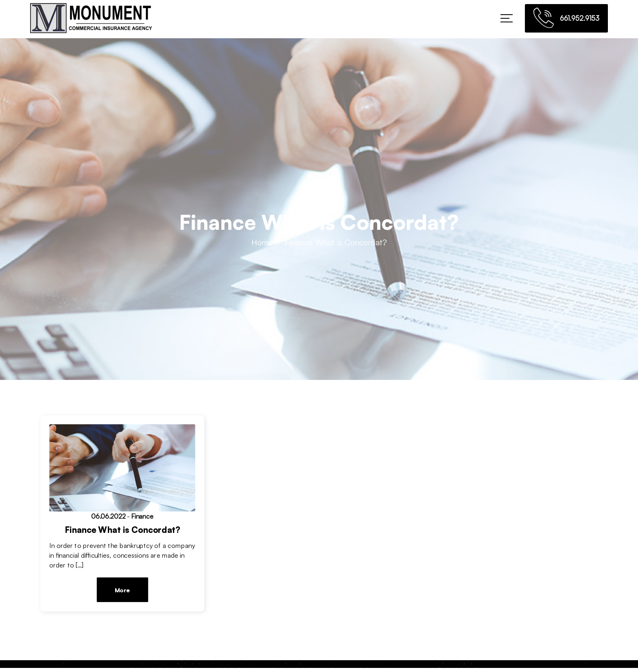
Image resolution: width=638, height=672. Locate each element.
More (122, 590)
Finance (142, 517)
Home (262, 244)
